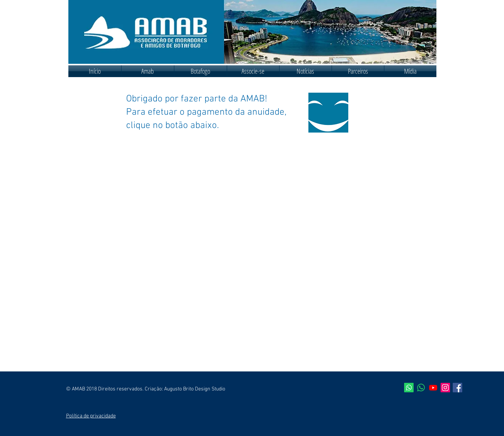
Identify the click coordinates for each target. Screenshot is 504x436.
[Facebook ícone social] (457, 388)
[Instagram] (445, 388)
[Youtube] (433, 388)
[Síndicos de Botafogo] (421, 388)
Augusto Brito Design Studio (195, 389)
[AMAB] (409, 388)
